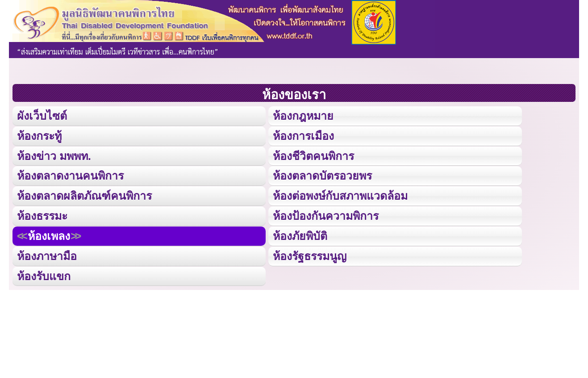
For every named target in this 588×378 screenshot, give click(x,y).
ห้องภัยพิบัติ (300, 234)
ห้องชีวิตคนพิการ (313, 155)
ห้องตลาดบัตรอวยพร (322, 175)
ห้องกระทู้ (39, 135)
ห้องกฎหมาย (303, 115)
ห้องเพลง (49, 234)
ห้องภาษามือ (47, 254)
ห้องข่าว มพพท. (54, 155)
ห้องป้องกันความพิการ (326, 215)
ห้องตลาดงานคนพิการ (70, 175)
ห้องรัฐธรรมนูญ (310, 254)
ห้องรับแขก (44, 274)
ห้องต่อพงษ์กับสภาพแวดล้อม (340, 195)
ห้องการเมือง (303, 135)
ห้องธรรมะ (42, 215)
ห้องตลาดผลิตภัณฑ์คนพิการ (84, 195)
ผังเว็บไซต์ (42, 115)
